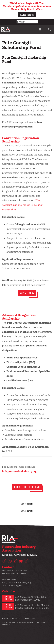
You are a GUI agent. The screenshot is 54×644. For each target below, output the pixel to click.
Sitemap (30, 618)
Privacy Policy (11, 618)
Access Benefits (27, 15)
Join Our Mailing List (12, 586)
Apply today (27, 293)
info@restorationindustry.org (19, 471)
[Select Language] (27, 22)
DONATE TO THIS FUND (27, 487)
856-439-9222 (9, 580)
